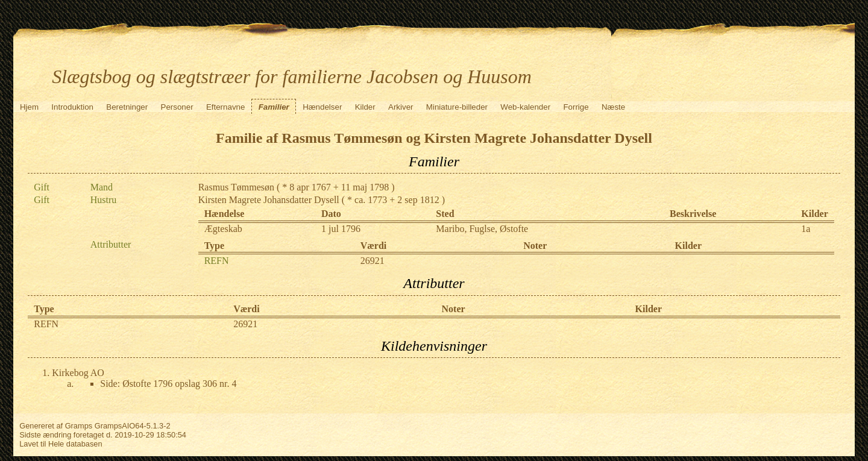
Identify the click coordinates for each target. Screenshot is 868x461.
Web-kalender (525, 107)
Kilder (365, 107)
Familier (274, 107)
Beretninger (127, 107)
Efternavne (225, 107)
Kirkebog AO (78, 373)
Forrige (576, 107)
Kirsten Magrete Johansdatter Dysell (269, 200)
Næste (613, 107)
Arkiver (401, 107)
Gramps (79, 426)
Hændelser (322, 107)
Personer (177, 107)
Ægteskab (223, 229)
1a (806, 229)
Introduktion (72, 107)
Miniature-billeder (457, 107)
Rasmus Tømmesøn (236, 187)
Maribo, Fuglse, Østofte (482, 229)
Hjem (29, 107)
